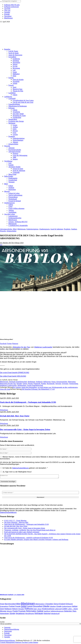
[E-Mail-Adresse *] (40, 493)
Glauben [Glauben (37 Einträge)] (53, 607)
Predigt (43, 384)
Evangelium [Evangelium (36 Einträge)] (4, 607)
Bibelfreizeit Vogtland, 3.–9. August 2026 (12, 595)
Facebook (3, 344)
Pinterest (15, 344)
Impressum (8, 632)
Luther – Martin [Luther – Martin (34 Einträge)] (73, 609)
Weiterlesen (4, 410)
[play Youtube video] (40, 268)
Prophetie (67, 229)
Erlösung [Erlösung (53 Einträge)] (69, 604)
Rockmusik (51, 384)
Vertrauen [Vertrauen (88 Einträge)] (39, 614)
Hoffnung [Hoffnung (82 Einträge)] (29, 609)
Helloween (47, 382)
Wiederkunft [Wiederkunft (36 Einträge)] (55, 614)
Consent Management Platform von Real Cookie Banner (19, 643)
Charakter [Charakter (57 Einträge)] (49, 604)
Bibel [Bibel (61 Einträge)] (18, 604)
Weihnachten (22, 385)
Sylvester (65, 384)
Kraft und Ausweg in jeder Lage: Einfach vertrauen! (22, 533)
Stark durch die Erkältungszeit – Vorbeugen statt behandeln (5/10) (28, 402)
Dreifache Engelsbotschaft (18, 382)
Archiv (2, 622)
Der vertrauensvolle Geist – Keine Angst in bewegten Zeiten (25, 429)
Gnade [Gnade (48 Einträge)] (59, 607)
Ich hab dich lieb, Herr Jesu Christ (15, 416)
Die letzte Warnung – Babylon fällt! (16, 523)
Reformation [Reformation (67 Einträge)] (31, 612)
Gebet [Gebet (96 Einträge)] (24, 607)
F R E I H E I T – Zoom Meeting (15, 521)
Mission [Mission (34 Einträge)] (9, 612)
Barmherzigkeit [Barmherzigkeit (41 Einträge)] (10, 604)
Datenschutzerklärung (21, 468)
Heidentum (31, 382)
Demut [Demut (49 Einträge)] (56, 604)
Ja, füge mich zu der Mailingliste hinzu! (16, 472)
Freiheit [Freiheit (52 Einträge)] (12, 607)
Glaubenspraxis (44, 229)
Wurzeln (3, 231)
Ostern (25, 384)
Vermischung (74, 384)
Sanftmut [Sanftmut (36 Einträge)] (47, 612)
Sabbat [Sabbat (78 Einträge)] (40, 612)
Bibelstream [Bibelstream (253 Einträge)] (28, 604)
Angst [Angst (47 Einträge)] (2, 604)
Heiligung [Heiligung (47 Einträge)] (8, 609)
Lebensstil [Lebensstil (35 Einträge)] (58, 609)
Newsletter (8, 636)
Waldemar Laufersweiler (43, 347)
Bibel (15, 229)
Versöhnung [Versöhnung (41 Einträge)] (30, 614)
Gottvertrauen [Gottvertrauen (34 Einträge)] (67, 607)
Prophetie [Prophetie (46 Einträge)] (22, 612)
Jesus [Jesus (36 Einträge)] (39, 609)
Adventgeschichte (6, 229)
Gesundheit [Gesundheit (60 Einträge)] (38, 607)
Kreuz (54, 382)
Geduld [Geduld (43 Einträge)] (30, 607)
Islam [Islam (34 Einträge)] (35, 609)
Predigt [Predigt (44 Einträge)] (15, 612)
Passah (30, 384)
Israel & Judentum (57, 229)
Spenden (7, 638)
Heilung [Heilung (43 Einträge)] (15, 609)
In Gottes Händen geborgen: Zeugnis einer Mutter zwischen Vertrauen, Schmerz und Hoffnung (36, 540)
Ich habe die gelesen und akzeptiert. (24, 468)
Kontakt (7, 634)
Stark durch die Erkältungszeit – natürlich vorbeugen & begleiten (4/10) (29, 538)
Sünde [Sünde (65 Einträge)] (12, 614)
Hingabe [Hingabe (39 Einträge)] (21, 609)
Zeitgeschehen (11, 231)
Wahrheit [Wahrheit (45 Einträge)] (47, 614)
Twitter (9, 344)
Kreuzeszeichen (62, 382)
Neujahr (19, 384)
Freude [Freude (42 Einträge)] (18, 607)
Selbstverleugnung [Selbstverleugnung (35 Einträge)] (57, 612)
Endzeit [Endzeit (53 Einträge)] (62, 604)
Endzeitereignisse (32, 229)
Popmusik (37, 384)
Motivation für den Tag (21, 347)
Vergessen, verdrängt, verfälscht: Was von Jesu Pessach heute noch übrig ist (30, 531)
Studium (74, 229)
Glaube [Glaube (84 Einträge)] (46, 607)
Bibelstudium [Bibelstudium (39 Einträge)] (40, 604)
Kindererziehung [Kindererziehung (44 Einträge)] (48, 609)
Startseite (7, 628)
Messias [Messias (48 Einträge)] (3, 612)
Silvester (58, 384)
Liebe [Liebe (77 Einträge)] (65, 609)
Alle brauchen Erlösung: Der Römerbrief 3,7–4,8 (38, 389)
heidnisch (39, 382)
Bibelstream (21, 229)
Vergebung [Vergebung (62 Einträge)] (20, 614)
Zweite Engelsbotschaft (35, 385)
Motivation (72, 382)
